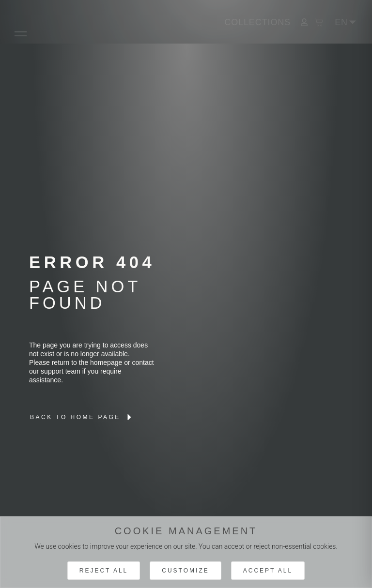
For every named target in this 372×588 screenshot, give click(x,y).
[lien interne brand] (82, 417)
